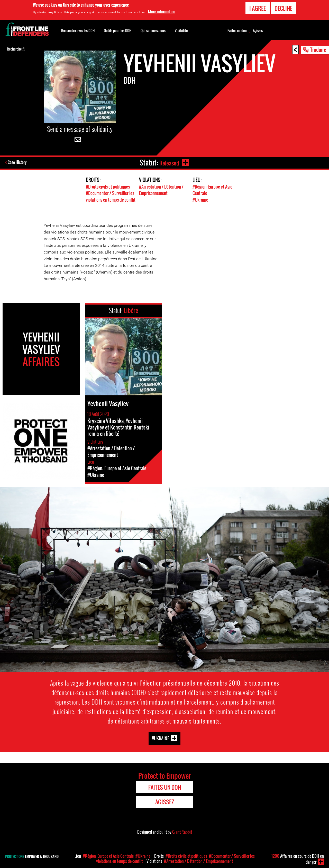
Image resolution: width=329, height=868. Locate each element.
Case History (18, 163)
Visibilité (181, 30)
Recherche (16, 48)
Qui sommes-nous (153, 30)
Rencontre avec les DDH (78, 30)
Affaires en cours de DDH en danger (298, 859)
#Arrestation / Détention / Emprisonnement (161, 190)
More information (162, 12)
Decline (283, 8)
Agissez (258, 31)
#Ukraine (200, 199)
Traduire (318, 50)
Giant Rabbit (182, 831)
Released (169, 163)
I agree (258, 8)
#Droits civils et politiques (108, 187)
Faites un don (237, 31)
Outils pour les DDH (118, 30)
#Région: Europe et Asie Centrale (108, 856)
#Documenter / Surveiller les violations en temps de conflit (111, 196)
